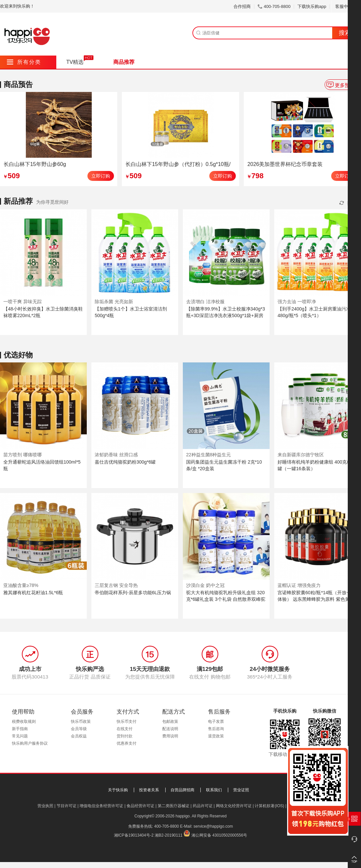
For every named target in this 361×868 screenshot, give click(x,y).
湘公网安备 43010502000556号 (219, 835)
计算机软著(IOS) (269, 806)
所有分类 (24, 62)
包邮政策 (170, 722)
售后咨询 (216, 729)
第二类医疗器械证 (174, 806)
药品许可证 (203, 806)
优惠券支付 (127, 743)
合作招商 (242, 6)
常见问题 (20, 736)
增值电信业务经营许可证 (101, 806)
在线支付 (125, 729)
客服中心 (346, 6)
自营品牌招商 (182, 790)
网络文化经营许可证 (234, 806)
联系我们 (214, 790)
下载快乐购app (312, 6)
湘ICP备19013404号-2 (134, 835)
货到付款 (125, 736)
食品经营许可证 (140, 806)
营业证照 (241, 790)
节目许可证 (67, 806)
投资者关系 (149, 790)
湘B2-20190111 (169, 835)
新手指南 (20, 729)
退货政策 (216, 736)
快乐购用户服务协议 (30, 743)
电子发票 (216, 722)
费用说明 (170, 736)
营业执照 (45, 806)
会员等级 (79, 729)
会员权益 (79, 736)
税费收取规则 (24, 722)
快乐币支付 (127, 722)
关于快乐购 (118, 790)
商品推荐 (124, 62)
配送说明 (170, 729)
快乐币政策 (81, 722)
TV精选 (75, 62)
